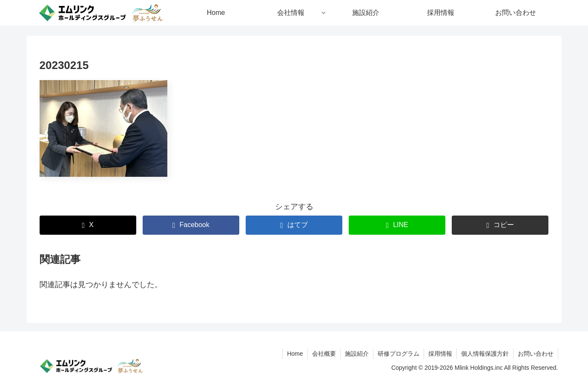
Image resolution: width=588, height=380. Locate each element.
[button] (500, 225)
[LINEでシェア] (397, 225)
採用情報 (440, 354)
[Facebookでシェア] (191, 225)
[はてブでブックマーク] (294, 225)
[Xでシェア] (88, 225)
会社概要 (324, 354)
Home (295, 354)
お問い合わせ (536, 354)
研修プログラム (399, 354)
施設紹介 (357, 354)
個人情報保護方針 (485, 354)
